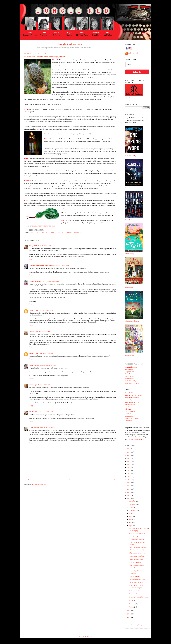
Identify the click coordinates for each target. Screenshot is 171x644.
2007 (129, 617)
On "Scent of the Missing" (137, 534)
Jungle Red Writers (70, 44)
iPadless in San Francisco (137, 591)
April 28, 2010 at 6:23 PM (42, 385)
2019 (129, 470)
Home (70, 480)
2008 (129, 614)
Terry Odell (33, 246)
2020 (129, 467)
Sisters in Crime (130, 393)
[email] (137, 65)
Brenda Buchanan (35, 281)
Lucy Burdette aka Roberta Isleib (40, 265)
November (133, 504)
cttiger (32, 332)
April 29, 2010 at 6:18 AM (52, 412)
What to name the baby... (136, 556)
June (131, 519)
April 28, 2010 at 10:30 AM (61, 265)
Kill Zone (128, 409)
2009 (129, 611)
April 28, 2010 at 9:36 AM (46, 246)
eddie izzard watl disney (50, 233)
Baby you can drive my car (137, 553)
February (132, 604)
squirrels (77, 233)
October (132, 507)
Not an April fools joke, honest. (138, 597)
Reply (31, 259)
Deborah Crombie (130, 220)
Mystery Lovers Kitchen (132, 402)
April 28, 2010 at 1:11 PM (42, 332)
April (131, 526)
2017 (129, 477)
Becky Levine (34, 310)
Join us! (127, 98)
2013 (129, 489)
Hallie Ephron (34, 365)
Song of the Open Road (136, 559)
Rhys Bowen (129, 288)
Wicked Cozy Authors (132, 418)
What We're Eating (134, 576)
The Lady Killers (130, 411)
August (132, 513)
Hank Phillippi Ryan (36, 412)
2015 (129, 483)
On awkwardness (134, 594)
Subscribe (137, 72)
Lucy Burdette (129, 355)
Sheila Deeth (34, 353)
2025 (129, 452)
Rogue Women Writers (132, 398)
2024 (129, 455)
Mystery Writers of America (133, 395)
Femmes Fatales (130, 404)
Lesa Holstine (129, 407)
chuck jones (35, 233)
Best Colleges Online (137, 439)
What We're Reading (135, 562)
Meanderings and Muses (132, 400)
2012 (129, 492)
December (132, 501)
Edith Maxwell (34, 428)
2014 (129, 486)
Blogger (141, 625)
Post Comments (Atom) (40, 484)
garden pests (66, 233)
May (131, 523)
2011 (129, 495)
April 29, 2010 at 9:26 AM (48, 428)
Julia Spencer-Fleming (132, 383)
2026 (129, 449)
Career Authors (129, 416)
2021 (129, 464)
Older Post (113, 480)
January (132, 607)
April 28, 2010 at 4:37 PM (48, 365)
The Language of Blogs (136, 582)
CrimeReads (129, 421)
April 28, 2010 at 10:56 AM (51, 281)
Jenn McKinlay (130, 254)
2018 (129, 474)
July (131, 516)
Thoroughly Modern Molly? (137, 579)
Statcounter (85, 637)
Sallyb (32, 385)
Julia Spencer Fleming (132, 321)
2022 (129, 461)
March (131, 601)
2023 (129, 458)
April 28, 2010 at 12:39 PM (47, 310)
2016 (129, 480)
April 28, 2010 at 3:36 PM (47, 353)
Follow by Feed (133, 53)
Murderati (128, 414)
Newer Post (27, 480)
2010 (129, 498)
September (133, 510)
